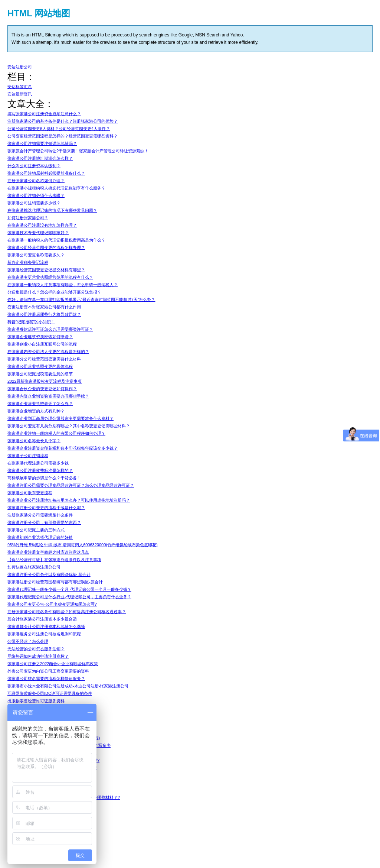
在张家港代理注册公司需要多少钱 (38, 463)
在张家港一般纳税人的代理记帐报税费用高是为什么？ (56, 240)
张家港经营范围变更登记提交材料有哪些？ (46, 270)
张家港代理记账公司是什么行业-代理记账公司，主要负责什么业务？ (69, 597)
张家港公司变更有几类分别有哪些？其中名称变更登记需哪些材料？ (69, 426)
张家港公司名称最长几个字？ (34, 441)
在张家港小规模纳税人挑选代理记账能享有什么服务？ (56, 188)
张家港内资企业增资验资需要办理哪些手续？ (48, 396)
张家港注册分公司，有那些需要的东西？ (44, 522)
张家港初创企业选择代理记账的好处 (40, 537)
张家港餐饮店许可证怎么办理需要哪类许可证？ (50, 329)
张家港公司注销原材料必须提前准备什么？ (46, 173)
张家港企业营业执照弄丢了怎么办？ (40, 404)
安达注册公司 (20, 67)
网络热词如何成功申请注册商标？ (38, 656)
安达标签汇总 (20, 87)
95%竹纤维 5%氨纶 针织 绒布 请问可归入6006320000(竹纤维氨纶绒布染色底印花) (83, 545)
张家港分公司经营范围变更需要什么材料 (44, 359)
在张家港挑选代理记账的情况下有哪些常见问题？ (52, 210)
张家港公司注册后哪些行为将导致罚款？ (44, 314)
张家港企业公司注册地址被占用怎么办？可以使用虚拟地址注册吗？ (69, 500)
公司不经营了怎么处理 (28, 641)
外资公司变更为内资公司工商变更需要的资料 (48, 671)
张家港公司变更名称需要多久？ (36, 255)
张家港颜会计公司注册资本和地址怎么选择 (46, 626)
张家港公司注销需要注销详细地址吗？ (42, 143)
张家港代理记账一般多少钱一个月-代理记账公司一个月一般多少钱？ (69, 589)
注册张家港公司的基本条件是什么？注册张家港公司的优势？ (63, 121)
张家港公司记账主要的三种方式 (36, 530)
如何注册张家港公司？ (28, 218)
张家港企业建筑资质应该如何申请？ (40, 337)
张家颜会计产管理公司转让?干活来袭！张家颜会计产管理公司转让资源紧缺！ (78, 151)
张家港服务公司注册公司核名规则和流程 (44, 634)
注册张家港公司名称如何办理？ (36, 181)
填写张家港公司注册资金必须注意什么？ (44, 114)
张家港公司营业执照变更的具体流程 (40, 366)
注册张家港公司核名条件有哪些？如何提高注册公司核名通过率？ (67, 612)
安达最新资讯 (20, 94)
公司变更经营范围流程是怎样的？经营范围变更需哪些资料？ (63, 136)
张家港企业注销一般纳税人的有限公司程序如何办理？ (56, 433)
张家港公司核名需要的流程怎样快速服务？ (46, 678)
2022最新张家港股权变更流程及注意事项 (45, 381)
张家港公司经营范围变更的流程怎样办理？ (46, 247)
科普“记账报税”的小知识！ (31, 322)
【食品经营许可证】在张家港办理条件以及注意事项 (54, 560)
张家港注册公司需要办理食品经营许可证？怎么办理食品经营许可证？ (71, 485)
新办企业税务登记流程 (28, 262)
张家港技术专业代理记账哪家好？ (38, 233)
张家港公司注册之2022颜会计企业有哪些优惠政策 (53, 664)
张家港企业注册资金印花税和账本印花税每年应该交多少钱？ (63, 448)
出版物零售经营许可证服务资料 (36, 701)
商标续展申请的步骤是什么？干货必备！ (44, 478)
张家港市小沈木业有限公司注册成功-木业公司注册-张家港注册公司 (68, 686)
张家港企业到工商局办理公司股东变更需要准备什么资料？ (60, 418)
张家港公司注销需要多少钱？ (34, 203)
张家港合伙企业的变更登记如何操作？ (42, 389)
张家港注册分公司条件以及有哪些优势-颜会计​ (49, 574)
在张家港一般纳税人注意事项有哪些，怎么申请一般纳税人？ (63, 285)
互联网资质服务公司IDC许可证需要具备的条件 (50, 693)
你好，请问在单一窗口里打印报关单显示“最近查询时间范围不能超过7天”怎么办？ (81, 299)
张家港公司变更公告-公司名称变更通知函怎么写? (52, 604)
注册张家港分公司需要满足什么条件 (40, 515)
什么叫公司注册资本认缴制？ (34, 166)
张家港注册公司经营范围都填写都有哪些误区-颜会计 (55, 582)
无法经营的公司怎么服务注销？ (36, 649)
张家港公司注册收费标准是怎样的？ (40, 470)
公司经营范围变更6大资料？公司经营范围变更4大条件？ (59, 129)
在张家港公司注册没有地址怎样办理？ (42, 225)
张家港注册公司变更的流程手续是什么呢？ (46, 508)
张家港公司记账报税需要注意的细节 (40, 374)
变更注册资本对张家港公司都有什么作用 (44, 307)
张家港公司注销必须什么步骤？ (36, 195)
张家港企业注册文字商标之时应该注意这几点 (48, 552)
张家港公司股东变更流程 (30, 493)
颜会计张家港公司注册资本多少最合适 (42, 619)
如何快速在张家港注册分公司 (34, 567)
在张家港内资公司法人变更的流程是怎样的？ (48, 352)
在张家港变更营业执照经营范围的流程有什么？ (50, 277)
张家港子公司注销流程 (28, 456)
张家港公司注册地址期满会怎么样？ (40, 158)
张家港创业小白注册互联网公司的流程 (42, 344)
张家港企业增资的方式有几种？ (36, 411)
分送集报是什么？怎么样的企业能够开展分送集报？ (54, 292)
